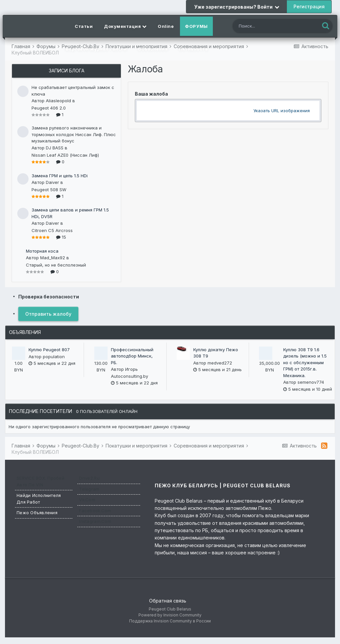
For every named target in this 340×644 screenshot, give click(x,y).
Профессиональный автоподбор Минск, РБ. (132, 356)
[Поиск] (270, 27)
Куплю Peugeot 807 (49, 350)
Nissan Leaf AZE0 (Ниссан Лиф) (65, 155)
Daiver (52, 182)
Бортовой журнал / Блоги (96, 49)
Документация (125, 26)
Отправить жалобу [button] (48, 314)
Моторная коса (42, 251)
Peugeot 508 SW (49, 190)
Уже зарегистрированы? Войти (237, 7)
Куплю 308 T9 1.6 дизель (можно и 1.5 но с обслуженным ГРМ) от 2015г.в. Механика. (305, 362)
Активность (193, 49)
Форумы (196, 26)
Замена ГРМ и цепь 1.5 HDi (60, 176)
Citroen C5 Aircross (52, 230)
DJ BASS (55, 148)
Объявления (153, 49)
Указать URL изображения (282, 111)
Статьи (84, 26)
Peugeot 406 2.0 (49, 108)
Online (166, 26)
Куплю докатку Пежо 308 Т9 (216, 353)
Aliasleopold (58, 101)
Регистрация (309, 6)
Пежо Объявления (37, 513)
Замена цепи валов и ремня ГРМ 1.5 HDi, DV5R (70, 213)
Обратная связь (168, 601)
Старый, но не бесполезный (56, 265)
